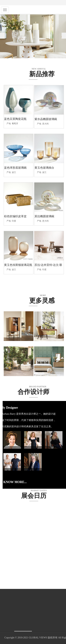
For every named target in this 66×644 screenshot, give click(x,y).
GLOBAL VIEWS (38, 638)
